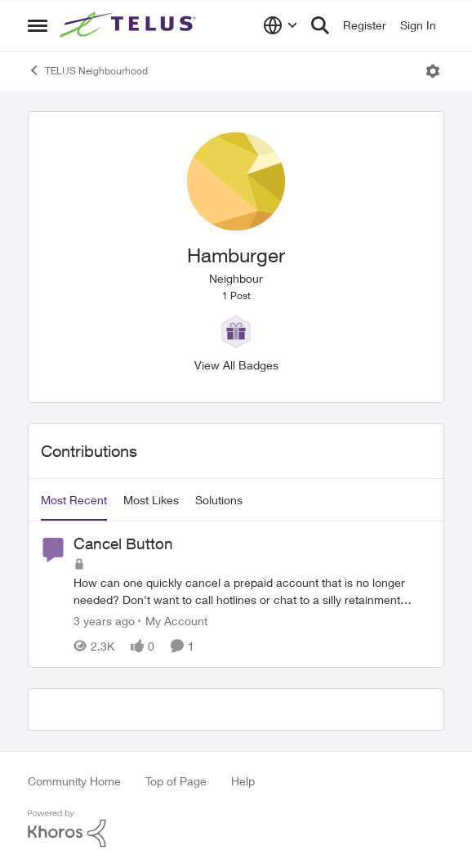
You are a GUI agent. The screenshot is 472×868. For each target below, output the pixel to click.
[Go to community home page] (130, 25)
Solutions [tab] (219, 500)
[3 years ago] (104, 621)
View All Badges (236, 365)
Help (243, 781)
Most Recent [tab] (74, 500)
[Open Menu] (433, 71)
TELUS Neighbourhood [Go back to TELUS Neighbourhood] (88, 70)
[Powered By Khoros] (236, 829)
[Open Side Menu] (38, 25)
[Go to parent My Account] (173, 621)
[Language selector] (281, 25)
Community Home (74, 781)
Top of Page (176, 781)
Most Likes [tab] (151, 500)
